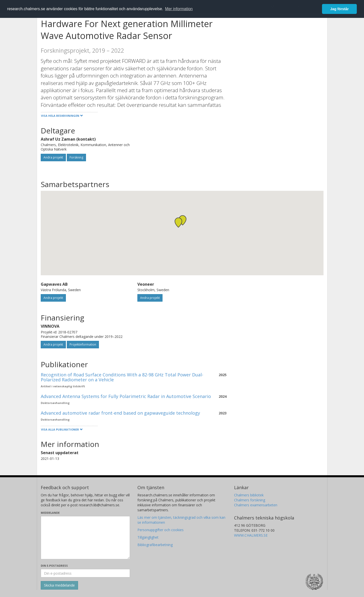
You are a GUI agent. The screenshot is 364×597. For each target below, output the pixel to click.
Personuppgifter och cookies (161, 530)
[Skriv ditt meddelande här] (85, 538)
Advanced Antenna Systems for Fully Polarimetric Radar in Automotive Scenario (126, 396)
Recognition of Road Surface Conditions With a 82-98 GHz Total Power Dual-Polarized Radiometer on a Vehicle (122, 377)
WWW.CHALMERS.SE (251, 535)
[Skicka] (59, 585)
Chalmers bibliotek (249, 495)
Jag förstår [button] (339, 9)
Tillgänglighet (148, 537)
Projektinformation (83, 344)
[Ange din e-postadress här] (85, 573)
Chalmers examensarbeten (256, 505)
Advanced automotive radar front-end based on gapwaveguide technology (120, 413)
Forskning (76, 157)
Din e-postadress (54, 566)
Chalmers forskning (250, 500)
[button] (183, 220)
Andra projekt (53, 157)
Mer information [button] (179, 9)
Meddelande (50, 513)
